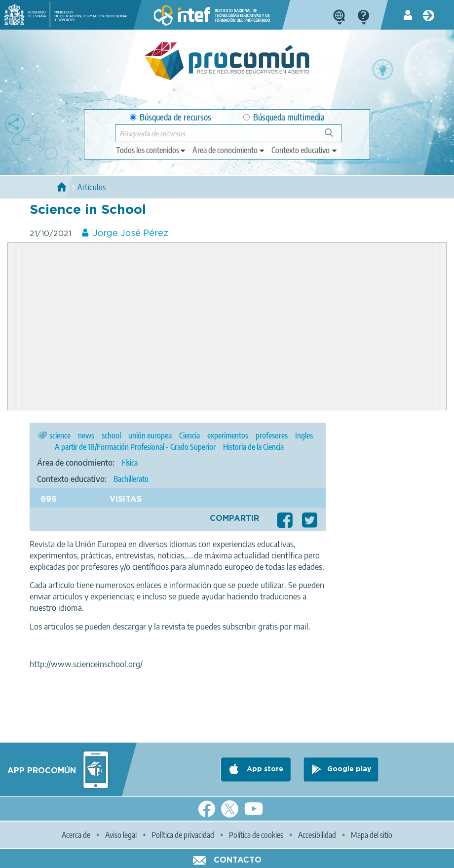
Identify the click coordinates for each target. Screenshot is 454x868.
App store (264, 769)
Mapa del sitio (372, 835)
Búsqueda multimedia (284, 117)
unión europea (150, 435)
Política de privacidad (183, 835)
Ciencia (189, 435)
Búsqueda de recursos (170, 117)
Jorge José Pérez (131, 234)
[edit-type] (151, 150)
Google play (349, 769)
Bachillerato (131, 479)
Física (130, 463)
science (60, 435)
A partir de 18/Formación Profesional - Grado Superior (135, 447)
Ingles (304, 435)
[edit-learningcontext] (305, 150)
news (86, 435)
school (111, 435)
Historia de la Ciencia (253, 447)
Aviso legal (121, 835)
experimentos (228, 435)
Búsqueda (334, 137)
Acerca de (76, 835)
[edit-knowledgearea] (229, 150)
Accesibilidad (317, 835)
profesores (272, 435)
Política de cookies (256, 835)
